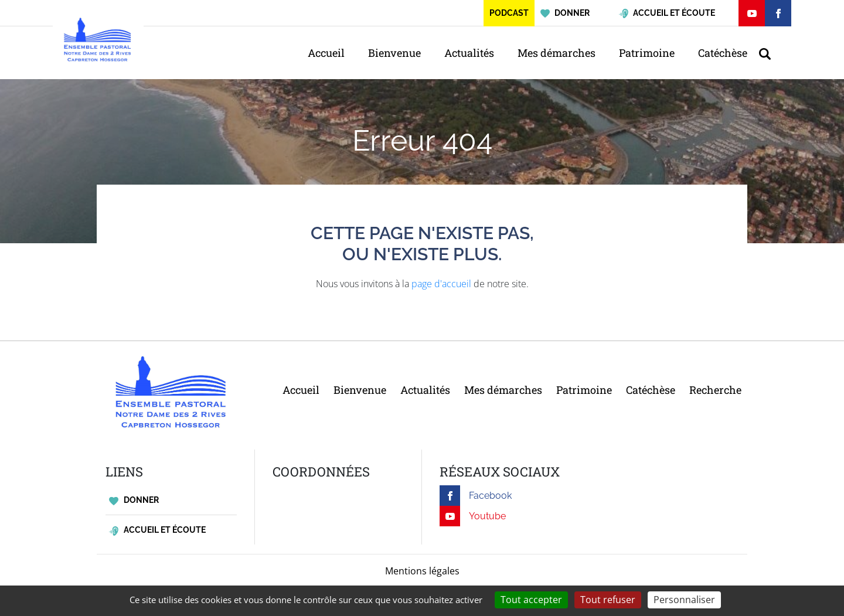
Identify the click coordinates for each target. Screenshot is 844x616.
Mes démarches (557, 53)
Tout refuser (608, 600)
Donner (134, 500)
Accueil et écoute (157, 530)
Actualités (469, 53)
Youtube (473, 516)
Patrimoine (647, 53)
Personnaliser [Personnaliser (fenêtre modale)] (684, 600)
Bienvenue (394, 53)
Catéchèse (723, 53)
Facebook (476, 496)
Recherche (715, 390)
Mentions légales (422, 571)
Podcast (509, 13)
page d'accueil (441, 284)
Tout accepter (531, 600)
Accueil (326, 53)
